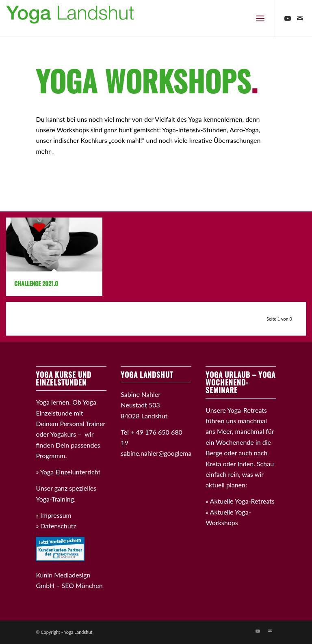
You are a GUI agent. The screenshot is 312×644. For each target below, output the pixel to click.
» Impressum (53, 515)
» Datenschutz (56, 526)
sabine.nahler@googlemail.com (164, 453)
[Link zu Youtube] (288, 18)
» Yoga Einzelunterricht (68, 472)
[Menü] (260, 18)
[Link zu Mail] (300, 18)
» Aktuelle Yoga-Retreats (240, 501)
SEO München (82, 585)
